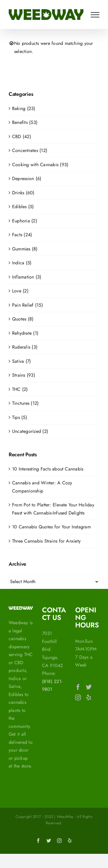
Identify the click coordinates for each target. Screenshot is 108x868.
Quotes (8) (23, 319)
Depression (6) (27, 178)
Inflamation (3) (27, 277)
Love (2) (20, 291)
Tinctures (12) (25, 403)
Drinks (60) (23, 193)
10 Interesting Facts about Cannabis (48, 469)
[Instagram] (78, 697)
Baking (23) (24, 108)
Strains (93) (24, 375)
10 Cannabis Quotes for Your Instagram (51, 527)
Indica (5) (22, 263)
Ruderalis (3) (25, 347)
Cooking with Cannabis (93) (40, 165)
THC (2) (20, 389)
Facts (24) (22, 235)
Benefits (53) (25, 122)
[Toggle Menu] (95, 15)
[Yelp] (89, 697)
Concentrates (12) (30, 150)
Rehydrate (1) (25, 333)
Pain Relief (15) (28, 305)
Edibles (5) (23, 207)
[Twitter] (89, 687)
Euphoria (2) (25, 221)
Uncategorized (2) (30, 431)
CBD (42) (22, 137)
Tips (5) (20, 417)
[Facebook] (78, 687)
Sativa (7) (21, 361)
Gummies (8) (25, 249)
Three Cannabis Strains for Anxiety (46, 541)
